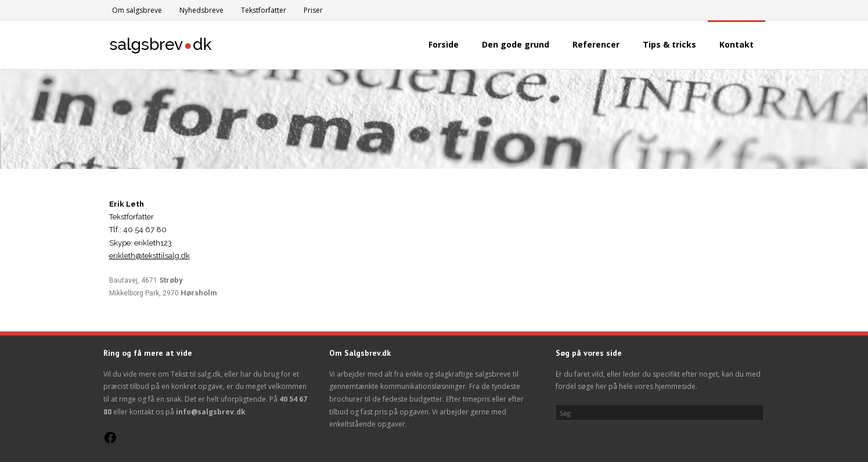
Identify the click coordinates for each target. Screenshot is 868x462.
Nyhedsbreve (201, 10)
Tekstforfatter (264, 10)
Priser (313, 10)
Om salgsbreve (137, 10)
